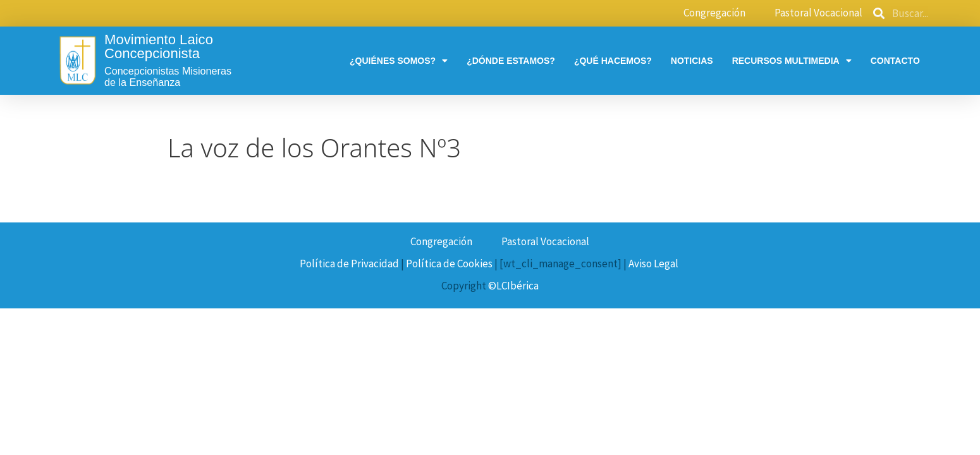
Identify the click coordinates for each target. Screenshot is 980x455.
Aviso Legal (653, 264)
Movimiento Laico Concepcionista (159, 46)
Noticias (692, 61)
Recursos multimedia (792, 61)
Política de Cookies (449, 264)
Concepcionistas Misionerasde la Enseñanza (168, 76)
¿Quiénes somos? (399, 61)
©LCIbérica (513, 286)
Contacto (895, 61)
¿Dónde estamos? (511, 61)
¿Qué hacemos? (613, 61)
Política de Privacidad (349, 264)
